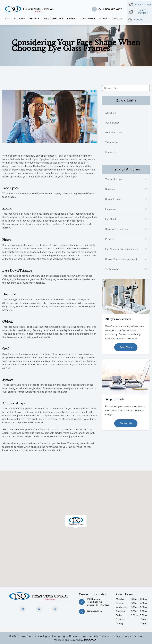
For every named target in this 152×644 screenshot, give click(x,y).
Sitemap (138, 636)
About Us (110, 113)
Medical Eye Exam (139, 4)
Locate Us (135, 20)
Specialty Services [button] (53, 18)
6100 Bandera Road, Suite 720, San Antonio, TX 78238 (98, 602)
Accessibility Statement (97, 636)
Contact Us (117, 18)
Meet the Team (113, 133)
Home (7, 18)
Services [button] (34, 18)
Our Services (112, 123)
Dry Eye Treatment (138, 12)
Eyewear (71, 18)
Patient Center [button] (87, 18)
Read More (126, 347)
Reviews (103, 18)
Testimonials (112, 142)
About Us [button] (19, 18)
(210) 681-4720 (94, 611)
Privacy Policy (122, 636)
